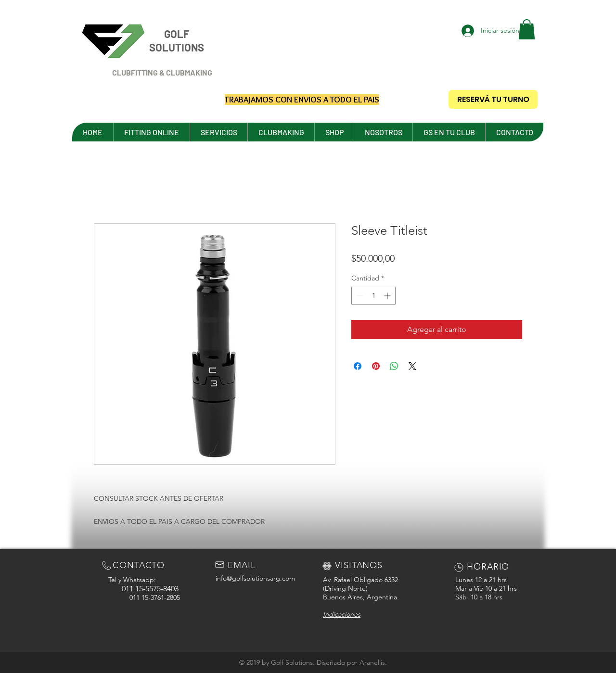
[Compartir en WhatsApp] (394, 366)
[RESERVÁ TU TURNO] (493, 99)
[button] (527, 29)
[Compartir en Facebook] (358, 366)
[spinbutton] (373, 296)
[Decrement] (359, 296)
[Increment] (388, 296)
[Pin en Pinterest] (376, 366)
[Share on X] (412, 366)
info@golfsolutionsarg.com (255, 578)
